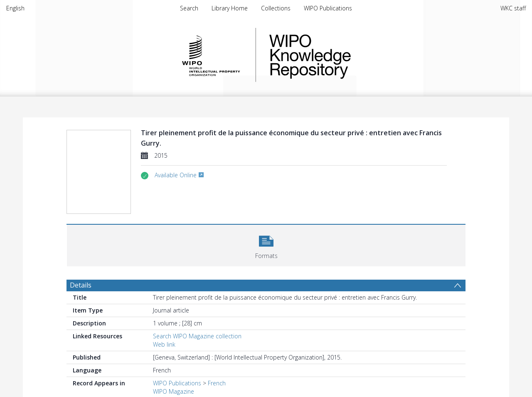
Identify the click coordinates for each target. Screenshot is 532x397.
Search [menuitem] (189, 8)
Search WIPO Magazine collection (197, 336)
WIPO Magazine (174, 391)
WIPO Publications (328, 8)
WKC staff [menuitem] (513, 8)
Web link (164, 344)
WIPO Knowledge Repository (344, 55)
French (217, 383)
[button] (266, 244)
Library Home (230, 8)
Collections (276, 8)
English (15, 8)
